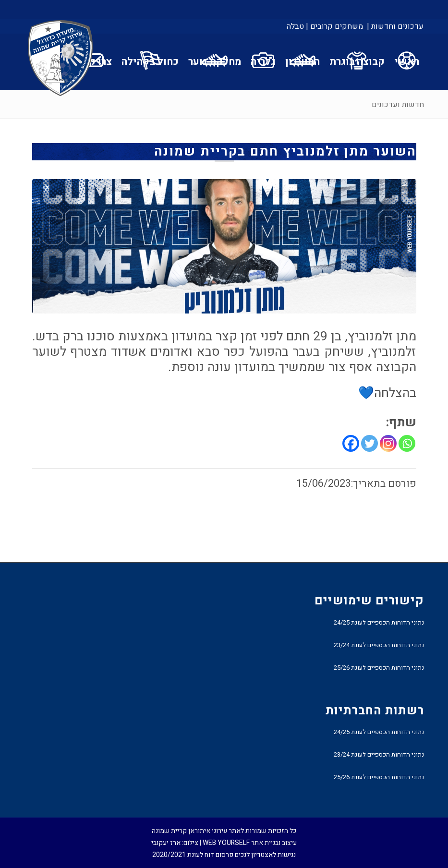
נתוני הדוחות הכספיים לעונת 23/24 (379, 645)
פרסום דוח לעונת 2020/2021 (193, 855)
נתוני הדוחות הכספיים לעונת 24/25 (379, 622)
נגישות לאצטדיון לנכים (265, 855)
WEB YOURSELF (226, 843)
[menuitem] (394, 26)
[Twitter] (369, 443)
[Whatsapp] (407, 443)
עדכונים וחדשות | (395, 26)
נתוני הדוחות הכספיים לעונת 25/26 (379, 668)
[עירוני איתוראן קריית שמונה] (61, 59)
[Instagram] (388, 443)
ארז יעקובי (166, 843)
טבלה (295, 26)
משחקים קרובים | (334, 26)
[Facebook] (351, 443)
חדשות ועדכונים (398, 105)
